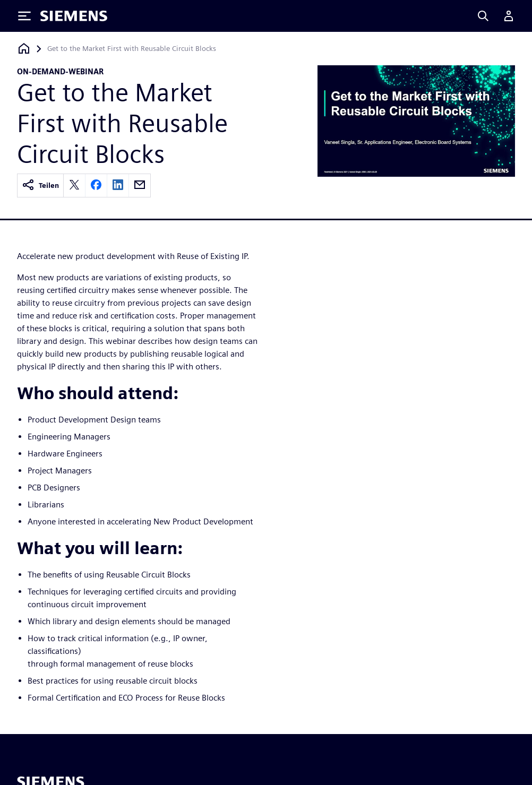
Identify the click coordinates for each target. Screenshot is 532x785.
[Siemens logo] (74, 16)
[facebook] (96, 186)
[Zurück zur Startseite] (24, 49)
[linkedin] (118, 186)
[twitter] (74, 186)
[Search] (483, 16)
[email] (140, 186)
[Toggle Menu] (24, 16)
